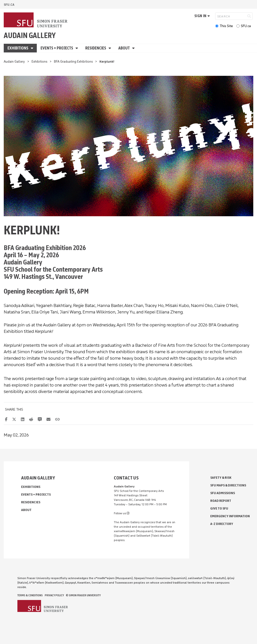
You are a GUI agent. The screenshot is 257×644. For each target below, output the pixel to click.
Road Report (221, 501)
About (124, 48)
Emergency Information (230, 516)
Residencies (96, 48)
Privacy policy (54, 595)
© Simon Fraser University (83, 595)
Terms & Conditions (30, 595)
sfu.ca (9, 5)
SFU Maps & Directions (228, 485)
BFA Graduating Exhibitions (73, 62)
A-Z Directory (222, 524)
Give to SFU (219, 508)
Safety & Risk (221, 478)
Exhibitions (18, 48)
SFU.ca (246, 26)
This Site (226, 26)
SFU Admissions (223, 493)
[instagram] (128, 513)
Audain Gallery (30, 35)
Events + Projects (57, 48)
